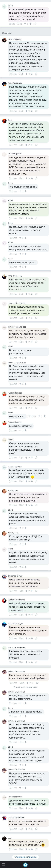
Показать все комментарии (26, 687)
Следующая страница (26, 857)
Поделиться (35, 24)
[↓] (30, 24)
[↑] (25, 24)
